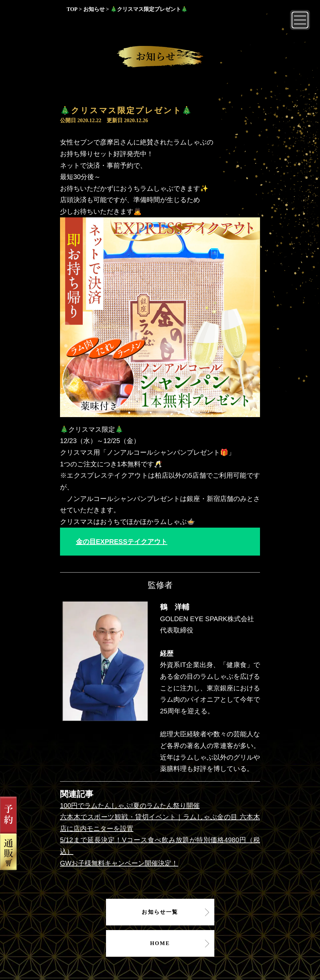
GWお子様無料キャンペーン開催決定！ (119, 863)
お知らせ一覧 (160, 912)
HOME (160, 943)
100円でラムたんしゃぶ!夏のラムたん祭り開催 (130, 806)
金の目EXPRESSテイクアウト (122, 542)
